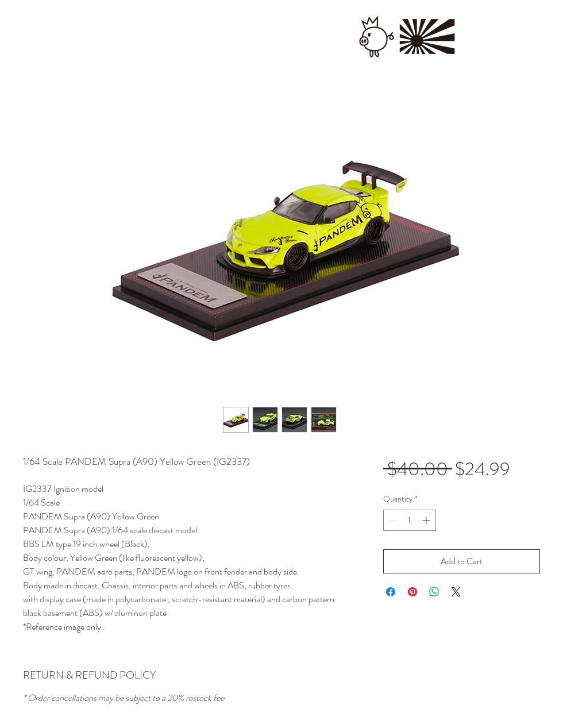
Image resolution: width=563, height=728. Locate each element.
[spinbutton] (410, 520)
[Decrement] (392, 520)
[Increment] (427, 520)
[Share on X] (456, 592)
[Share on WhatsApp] (434, 592)
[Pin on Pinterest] (412, 592)
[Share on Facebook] (391, 592)
